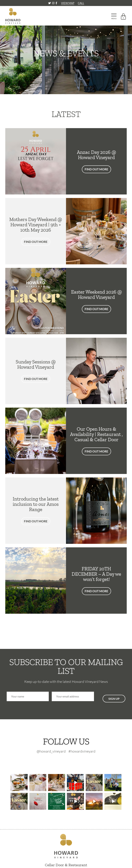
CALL (81, 3)
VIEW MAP (68, 3)
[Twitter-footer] (59, 760)
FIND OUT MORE (96, 169)
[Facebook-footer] (75, 760)
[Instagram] (54, 3)
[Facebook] (56, 3)
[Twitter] (50, 3)
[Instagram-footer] (68, 760)
